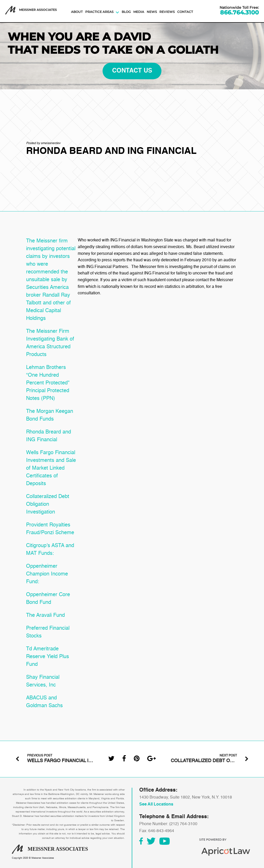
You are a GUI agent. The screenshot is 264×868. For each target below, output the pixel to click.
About (77, 12)
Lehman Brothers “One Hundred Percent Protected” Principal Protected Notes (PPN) (48, 383)
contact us (132, 71)
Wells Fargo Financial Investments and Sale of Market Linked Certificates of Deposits (51, 468)
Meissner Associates (43, 858)
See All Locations (156, 804)
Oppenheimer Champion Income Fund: (47, 574)
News (152, 12)
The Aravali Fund (45, 616)
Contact (185, 12)
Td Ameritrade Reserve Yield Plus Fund (48, 657)
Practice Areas (99, 12)
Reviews (167, 12)
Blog (126, 12)
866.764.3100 (239, 13)
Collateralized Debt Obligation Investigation (48, 504)
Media (139, 12)
